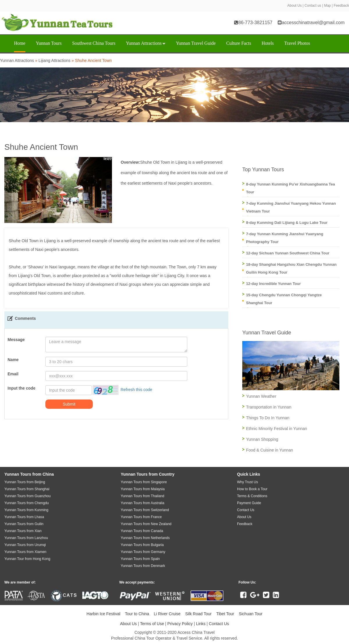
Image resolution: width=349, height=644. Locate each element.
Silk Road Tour (198, 614)
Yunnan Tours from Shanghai (27, 489)
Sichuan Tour (251, 614)
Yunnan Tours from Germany (143, 552)
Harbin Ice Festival (104, 614)
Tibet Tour (225, 614)
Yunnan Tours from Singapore (144, 482)
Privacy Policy (180, 624)
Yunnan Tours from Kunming (26, 510)
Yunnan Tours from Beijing (25, 482)
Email (13, 374)
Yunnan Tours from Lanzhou (26, 538)
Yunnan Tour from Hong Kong (27, 559)
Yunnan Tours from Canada (142, 531)
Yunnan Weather (261, 396)
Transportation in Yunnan (269, 407)
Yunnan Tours (49, 43)
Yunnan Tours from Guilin (24, 524)
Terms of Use (152, 624)
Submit (69, 404)
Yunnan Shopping (262, 439)
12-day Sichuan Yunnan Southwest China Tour (288, 253)
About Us (294, 6)
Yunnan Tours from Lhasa (24, 517)
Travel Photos (297, 43)
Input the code (22, 388)
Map (327, 6)
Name (13, 360)
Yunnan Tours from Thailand (143, 496)
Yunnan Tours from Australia (143, 503)
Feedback (341, 6)
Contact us (313, 6)
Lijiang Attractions (54, 60)
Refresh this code (136, 390)
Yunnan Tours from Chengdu (27, 503)
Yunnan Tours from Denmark (143, 566)
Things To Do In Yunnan (268, 418)
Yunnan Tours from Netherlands (145, 538)
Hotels (268, 43)
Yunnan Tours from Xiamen (25, 552)
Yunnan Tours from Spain (140, 559)
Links (201, 624)
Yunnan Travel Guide (196, 43)
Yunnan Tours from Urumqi (25, 545)
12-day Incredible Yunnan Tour (273, 284)
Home (20, 43)
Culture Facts (239, 43)
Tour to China (137, 614)
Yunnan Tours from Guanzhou (27, 496)
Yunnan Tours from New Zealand (146, 524)
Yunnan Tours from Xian (23, 531)
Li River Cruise (167, 614)
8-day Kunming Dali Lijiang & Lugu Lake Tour (287, 223)
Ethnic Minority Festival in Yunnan (277, 429)
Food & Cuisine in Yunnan (270, 450)
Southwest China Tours (94, 43)
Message (16, 340)
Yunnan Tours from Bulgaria (142, 545)
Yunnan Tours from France (141, 517)
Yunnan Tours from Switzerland (145, 510)
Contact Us (219, 624)
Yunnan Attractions (146, 43)
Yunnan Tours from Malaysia (143, 489)
